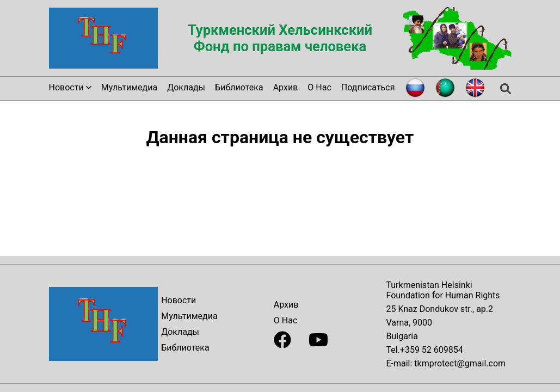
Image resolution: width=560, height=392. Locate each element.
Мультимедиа (129, 87)
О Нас (319, 87)
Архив (286, 87)
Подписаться (368, 87)
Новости (179, 300)
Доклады (186, 87)
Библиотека (239, 87)
